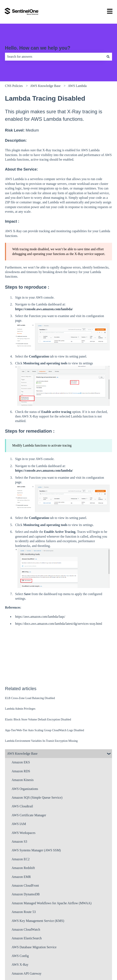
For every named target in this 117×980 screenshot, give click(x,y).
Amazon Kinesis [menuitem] (23, 780)
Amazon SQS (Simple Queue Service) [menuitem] (37, 798)
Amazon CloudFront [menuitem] (25, 885)
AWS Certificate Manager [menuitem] (29, 815)
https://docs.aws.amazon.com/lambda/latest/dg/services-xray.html (59, 624)
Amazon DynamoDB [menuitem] (26, 894)
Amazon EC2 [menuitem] (21, 859)
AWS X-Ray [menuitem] (20, 965)
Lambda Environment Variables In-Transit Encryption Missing (41, 741)
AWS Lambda (77, 86)
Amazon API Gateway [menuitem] (27, 973)
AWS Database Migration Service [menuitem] (34, 947)
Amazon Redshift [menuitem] (23, 868)
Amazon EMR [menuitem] (21, 877)
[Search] (108, 57)
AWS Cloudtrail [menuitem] (22, 806)
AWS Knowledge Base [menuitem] (22, 754)
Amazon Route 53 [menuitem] (24, 912)
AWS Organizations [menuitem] (25, 789)
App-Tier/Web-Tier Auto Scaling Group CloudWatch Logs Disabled (45, 730)
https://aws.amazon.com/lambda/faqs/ (40, 617)
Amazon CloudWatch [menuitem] (26, 929)
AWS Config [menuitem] (20, 956)
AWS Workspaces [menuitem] (24, 833)
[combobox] (55, 57)
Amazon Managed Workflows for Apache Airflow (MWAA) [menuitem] (52, 903)
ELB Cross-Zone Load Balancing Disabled (30, 698)
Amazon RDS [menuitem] (21, 771)
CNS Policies (14, 86)
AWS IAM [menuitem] (19, 824)
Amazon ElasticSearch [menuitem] (27, 938)
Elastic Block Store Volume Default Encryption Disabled (38, 719)
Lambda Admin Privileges (20, 709)
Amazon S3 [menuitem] (19, 841)
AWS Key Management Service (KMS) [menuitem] (38, 921)
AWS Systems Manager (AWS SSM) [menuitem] (36, 850)
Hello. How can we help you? (38, 48)
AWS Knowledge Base (45, 86)
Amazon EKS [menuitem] (21, 762)
